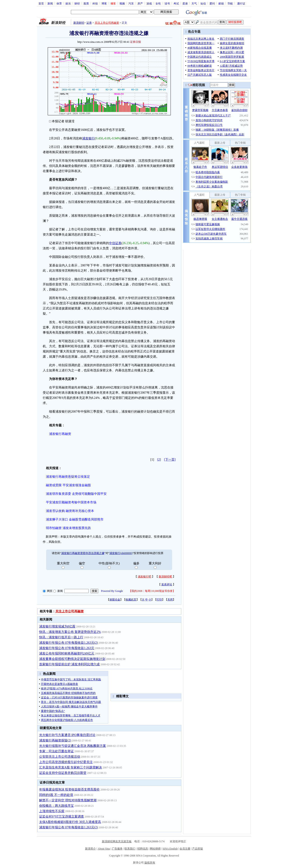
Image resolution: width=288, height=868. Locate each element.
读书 (167, 3)
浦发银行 (88, 138)
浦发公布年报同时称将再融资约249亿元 (67, 653)
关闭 (170, 600)
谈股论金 (115, 600)
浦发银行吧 (144, 577)
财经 (77, 3)
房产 (140, 3)
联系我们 (130, 849)
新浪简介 (90, 849)
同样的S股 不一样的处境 (56, 795)
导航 (230, 3)
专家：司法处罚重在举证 (56, 751)
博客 (104, 3)
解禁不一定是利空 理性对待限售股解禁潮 (68, 800)
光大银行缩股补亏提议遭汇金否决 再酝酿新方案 (73, 746)
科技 (95, 3)
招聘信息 (143, 849)
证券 (89, 23)
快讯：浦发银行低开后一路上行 (61, 637)
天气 (194, 3)
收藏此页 (131, 600)
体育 (59, 3)
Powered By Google (112, 591)
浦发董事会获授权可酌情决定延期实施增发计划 (72, 659)
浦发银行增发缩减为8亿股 (57, 626)
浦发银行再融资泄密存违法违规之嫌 (83, 553)
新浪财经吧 (165, 577)
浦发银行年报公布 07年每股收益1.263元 (67, 648)
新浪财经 (79, 23)
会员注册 (185, 849)
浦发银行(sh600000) (121, 553)
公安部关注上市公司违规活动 (60, 757)
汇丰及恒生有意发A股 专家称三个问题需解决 (71, 767)
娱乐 (68, 3)
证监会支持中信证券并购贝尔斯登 (63, 773)
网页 (50, 591)
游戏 (149, 3)
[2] (159, 460)
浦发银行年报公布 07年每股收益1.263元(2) (69, 643)
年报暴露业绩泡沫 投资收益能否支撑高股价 (70, 790)
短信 (203, 3)
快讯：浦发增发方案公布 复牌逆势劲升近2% (70, 632)
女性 (158, 3)
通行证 (241, 3)
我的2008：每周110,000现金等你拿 (152, 591)
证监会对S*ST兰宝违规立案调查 (62, 817)
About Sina (104, 849)
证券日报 (135, 42)
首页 (41, 3)
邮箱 (221, 3)
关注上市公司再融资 (107, 23)
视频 (122, 3)
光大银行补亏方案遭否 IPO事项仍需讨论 (67, 735)
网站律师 (155, 849)
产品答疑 (198, 849)
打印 (159, 600)
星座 (185, 3)
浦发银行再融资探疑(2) (55, 740)
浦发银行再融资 (60, 434)
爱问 (212, 3)
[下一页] (170, 460)
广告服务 (117, 849)
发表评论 (167, 584)
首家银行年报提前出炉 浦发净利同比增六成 (70, 664)
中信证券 (115, 243)
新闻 (50, 3)
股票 (86, 3)
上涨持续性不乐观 (52, 811)
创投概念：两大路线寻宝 (56, 806)
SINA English (170, 849)
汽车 (131, 3)
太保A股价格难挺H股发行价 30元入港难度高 (70, 822)
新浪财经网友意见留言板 (117, 841)
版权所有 (150, 863)
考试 (176, 3)
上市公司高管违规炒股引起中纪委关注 (66, 762)
